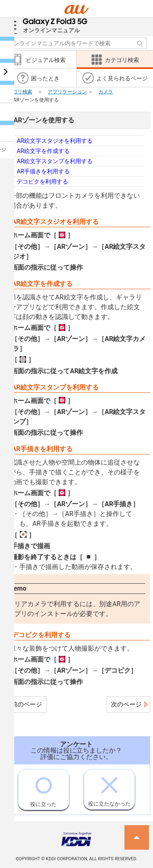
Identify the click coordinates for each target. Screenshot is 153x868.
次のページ (126, 704)
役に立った (43, 788)
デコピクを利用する (42, 182)
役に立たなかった (109, 788)
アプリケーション (67, 92)
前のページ (27, 704)
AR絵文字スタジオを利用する (55, 141)
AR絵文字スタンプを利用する (55, 161)
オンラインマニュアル (55, 26)
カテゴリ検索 (18, 92)
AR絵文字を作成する (43, 151)
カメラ (106, 92)
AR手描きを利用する (43, 171)
